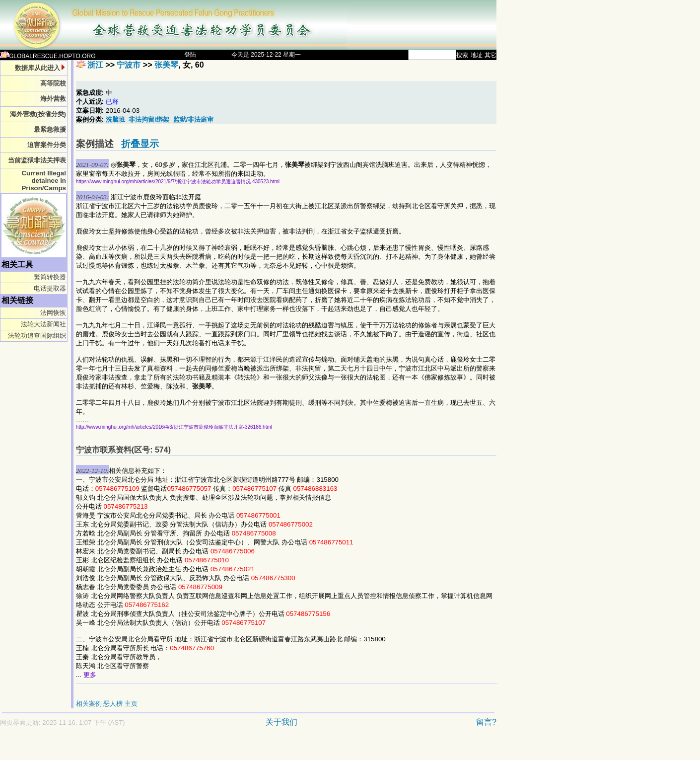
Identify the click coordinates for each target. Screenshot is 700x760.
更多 (90, 675)
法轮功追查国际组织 (37, 336)
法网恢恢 (53, 313)
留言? (486, 722)
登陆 (190, 55)
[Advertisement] (213, 748)
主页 (131, 704)
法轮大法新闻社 (43, 324)
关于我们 (281, 722)
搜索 (462, 55)
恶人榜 (113, 704)
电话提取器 (50, 288)
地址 (477, 55)
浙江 (95, 65)
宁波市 (129, 65)
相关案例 (89, 704)
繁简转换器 (50, 277)
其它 (490, 55)
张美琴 (166, 65)
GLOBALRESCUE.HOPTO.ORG (48, 56)
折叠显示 (140, 144)
